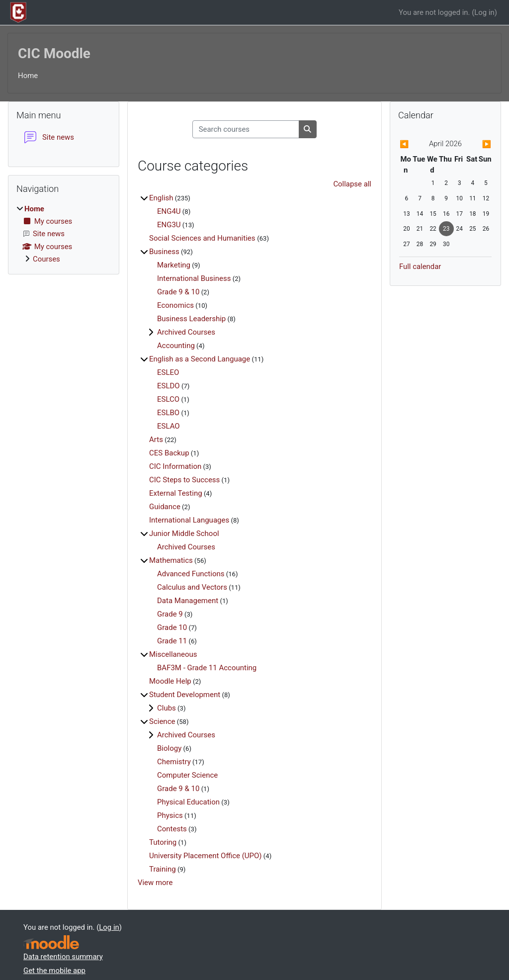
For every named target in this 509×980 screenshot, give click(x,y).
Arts (156, 440)
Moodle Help (170, 681)
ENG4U (169, 211)
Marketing (174, 265)
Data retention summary (63, 957)
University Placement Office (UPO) (206, 856)
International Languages (189, 520)
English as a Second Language (200, 359)
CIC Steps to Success (184, 480)
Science (162, 721)
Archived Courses (186, 332)
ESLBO (168, 413)
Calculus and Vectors (192, 587)
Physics (170, 815)
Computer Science (187, 775)
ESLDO (169, 386)
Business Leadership (191, 319)
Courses (46, 259)
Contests (172, 829)
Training (163, 869)
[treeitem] (64, 234)
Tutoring (163, 842)
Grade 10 (172, 627)
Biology (169, 748)
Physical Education (188, 802)
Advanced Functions (191, 574)
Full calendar (420, 267)
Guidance (165, 507)
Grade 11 (172, 641)
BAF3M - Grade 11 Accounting (207, 668)
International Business (194, 278)
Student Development (185, 695)
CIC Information (175, 466)
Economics (175, 305)
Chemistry (174, 762)
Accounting (176, 346)
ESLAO (169, 426)
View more (155, 883)
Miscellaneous (173, 654)
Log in (484, 12)
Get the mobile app (54, 971)
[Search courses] (246, 129)
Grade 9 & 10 (178, 292)
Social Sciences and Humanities (203, 238)
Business (164, 252)
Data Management (188, 601)
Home (28, 76)
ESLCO (168, 399)
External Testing (176, 493)
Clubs (167, 708)
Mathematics (171, 560)
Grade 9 (170, 614)
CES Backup (169, 453)
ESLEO (168, 372)
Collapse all (352, 184)
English (161, 198)
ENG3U (169, 225)
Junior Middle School (184, 534)
